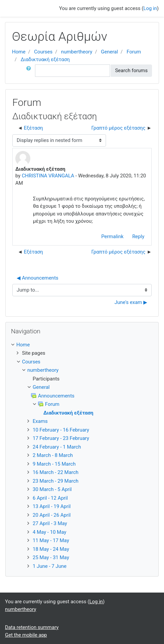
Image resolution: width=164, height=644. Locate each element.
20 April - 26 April (52, 515)
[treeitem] (82, 345)
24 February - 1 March (57, 447)
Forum (134, 52)
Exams (40, 421)
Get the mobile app (26, 635)
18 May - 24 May (51, 549)
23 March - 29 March (55, 481)
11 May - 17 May (51, 540)
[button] (30, 71)
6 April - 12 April (50, 498)
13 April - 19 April (52, 506)
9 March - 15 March (54, 464)
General (109, 52)
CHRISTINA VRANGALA (48, 176)
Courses (43, 52)
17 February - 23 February (61, 438)
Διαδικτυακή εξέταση (45, 59)
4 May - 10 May (49, 532)
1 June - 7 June (49, 566)
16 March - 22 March (55, 472)
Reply (138, 236)
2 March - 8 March (53, 455)
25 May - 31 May (51, 557)
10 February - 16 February (61, 430)
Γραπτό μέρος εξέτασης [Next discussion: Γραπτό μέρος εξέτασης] (118, 128)
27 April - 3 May (50, 523)
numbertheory (77, 52)
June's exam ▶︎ (131, 302)
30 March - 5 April (52, 489)
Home (19, 52)
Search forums (131, 70)
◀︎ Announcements (37, 278)
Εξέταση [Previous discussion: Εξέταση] (33, 128)
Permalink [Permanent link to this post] (112, 236)
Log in (150, 8)
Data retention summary (32, 627)
